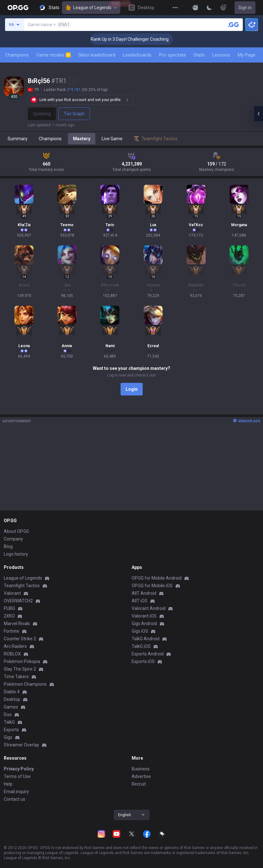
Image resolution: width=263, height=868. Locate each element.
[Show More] (195, 8)
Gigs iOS (140, 631)
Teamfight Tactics (22, 586)
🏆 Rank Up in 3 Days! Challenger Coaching (137, 39)
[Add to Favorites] (74, 81)
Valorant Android (149, 608)
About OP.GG (16, 531)
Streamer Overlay (21, 745)
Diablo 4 (12, 692)
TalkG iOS (141, 646)
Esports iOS (143, 661)
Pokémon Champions (25, 684)
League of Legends (91, 8)
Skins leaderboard (97, 55)
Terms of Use (17, 776)
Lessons (221, 55)
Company (13, 539)
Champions (17, 55)
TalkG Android (146, 639)
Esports (11, 730)
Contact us (15, 799)
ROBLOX (12, 654)
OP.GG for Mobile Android (157, 578)
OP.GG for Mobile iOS (152, 586)
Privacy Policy (19, 769)
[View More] (175, 8)
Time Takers (16, 677)
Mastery (82, 139)
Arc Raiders (15, 646)
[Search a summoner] (233, 25)
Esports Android (148, 654)
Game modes (54, 55)
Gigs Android (144, 624)
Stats (199, 55)
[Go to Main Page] (18, 8)
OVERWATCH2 (18, 601)
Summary (18, 139)
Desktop (12, 699)
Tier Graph (74, 114)
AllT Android (144, 593)
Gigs (8, 737)
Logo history (16, 554)
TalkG (9, 722)
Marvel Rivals (17, 624)
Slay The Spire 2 (20, 669)
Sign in (245, 8)
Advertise (141, 776)
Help (8, 784)
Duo (8, 714)
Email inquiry (16, 792)
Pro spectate (173, 55)
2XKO (9, 616)
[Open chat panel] (258, 114)
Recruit (139, 784)
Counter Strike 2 (20, 639)
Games (11, 707)
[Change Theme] (209, 8)
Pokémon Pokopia (22, 661)
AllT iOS (140, 601)
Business (141, 769)
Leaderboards (137, 55)
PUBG (9, 608)
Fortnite (12, 631)
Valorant (12, 593)
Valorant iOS (144, 616)
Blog (8, 546)
